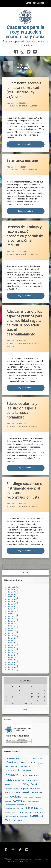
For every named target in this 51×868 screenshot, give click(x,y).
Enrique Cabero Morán (18, 106)
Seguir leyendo (31, 144)
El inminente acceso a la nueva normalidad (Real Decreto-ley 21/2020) (24, 90)
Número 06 (33, 106)
